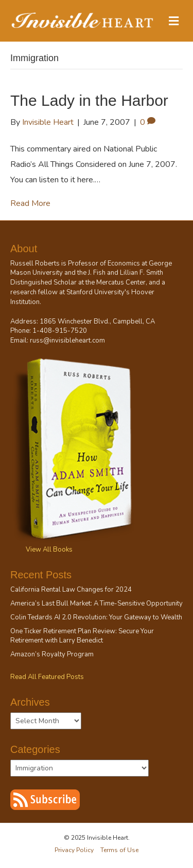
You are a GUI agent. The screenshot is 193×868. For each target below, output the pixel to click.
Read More (30, 203)
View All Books (49, 550)
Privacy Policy (74, 850)
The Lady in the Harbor (89, 100)
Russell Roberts (35, 263)
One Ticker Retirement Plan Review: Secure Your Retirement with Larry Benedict (82, 636)
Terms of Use (119, 850)
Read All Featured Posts (47, 677)
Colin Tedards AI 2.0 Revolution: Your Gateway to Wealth (96, 617)
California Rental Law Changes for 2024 (71, 590)
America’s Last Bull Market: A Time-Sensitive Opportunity (97, 603)
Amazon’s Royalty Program (52, 654)
